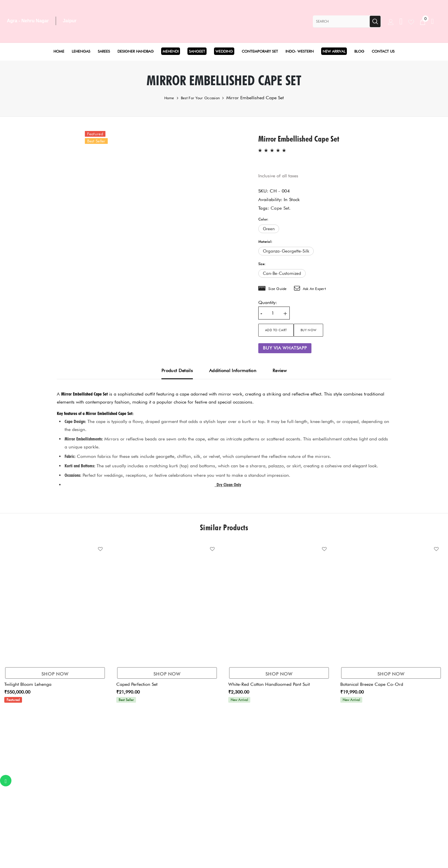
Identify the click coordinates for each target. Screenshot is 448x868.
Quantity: (268, 302)
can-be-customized (282, 273)
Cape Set (280, 208)
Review (280, 371)
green (269, 229)
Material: (265, 242)
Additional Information (233, 371)
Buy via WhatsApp (285, 348)
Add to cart (281, 330)
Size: (262, 264)
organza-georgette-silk (286, 251)
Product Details (177, 371)
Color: (263, 219)
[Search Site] (341, 21)
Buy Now (331, 330)
